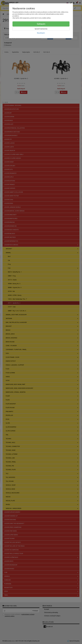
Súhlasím (41, 24)
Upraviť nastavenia (41, 29)
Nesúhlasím (41, 33)
